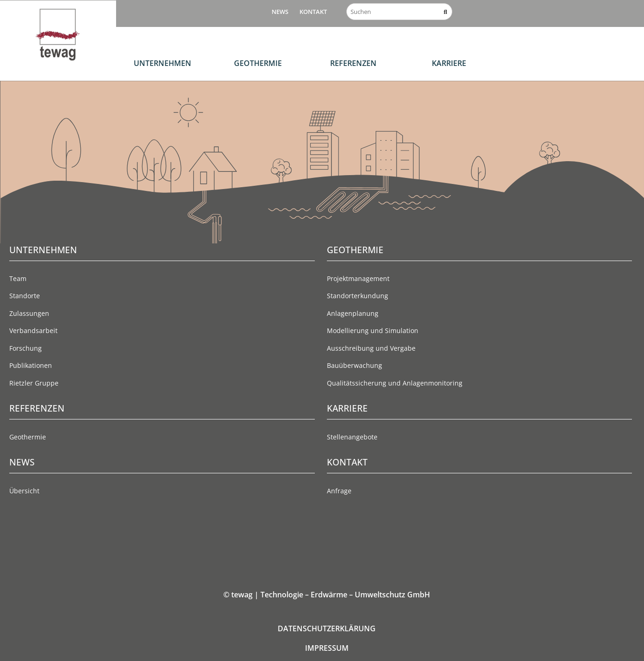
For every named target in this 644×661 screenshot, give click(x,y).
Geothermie (258, 63)
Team (18, 278)
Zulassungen (29, 313)
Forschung (26, 348)
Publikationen (31, 365)
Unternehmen (163, 63)
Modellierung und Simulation (373, 330)
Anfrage (339, 491)
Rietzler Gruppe (34, 383)
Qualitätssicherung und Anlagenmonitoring (395, 383)
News (280, 12)
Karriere (449, 63)
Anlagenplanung (353, 313)
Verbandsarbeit (33, 330)
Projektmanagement (358, 278)
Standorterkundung (358, 296)
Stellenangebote (352, 437)
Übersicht (24, 491)
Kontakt (313, 12)
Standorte (25, 296)
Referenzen (353, 63)
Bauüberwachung (355, 365)
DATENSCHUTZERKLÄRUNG (327, 628)
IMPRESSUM (327, 648)
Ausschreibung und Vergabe (371, 348)
